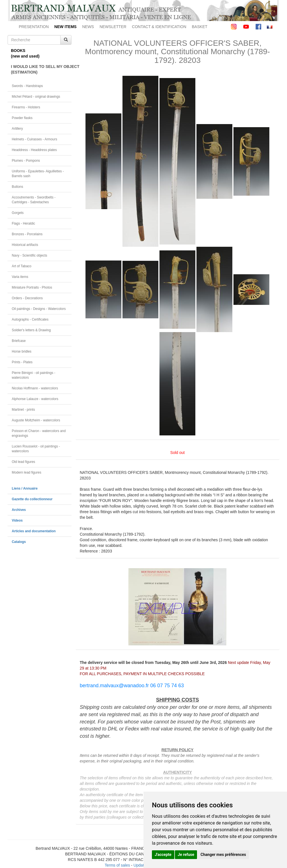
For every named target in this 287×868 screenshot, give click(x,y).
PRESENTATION (34, 27)
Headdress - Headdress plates (34, 150)
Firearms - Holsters (26, 107)
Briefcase (19, 341)
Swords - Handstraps (27, 86)
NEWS (88, 27)
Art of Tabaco (22, 266)
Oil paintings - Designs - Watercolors (39, 309)
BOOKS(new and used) (25, 53)
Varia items (20, 277)
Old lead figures (23, 462)
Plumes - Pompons (26, 161)
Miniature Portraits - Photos (32, 287)
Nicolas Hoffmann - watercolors (35, 388)
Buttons (17, 187)
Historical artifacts (25, 245)
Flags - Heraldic (23, 223)
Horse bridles (22, 351)
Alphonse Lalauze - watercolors (35, 399)
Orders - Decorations (27, 298)
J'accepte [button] (163, 855)
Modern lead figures (26, 472)
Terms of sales (117, 865)
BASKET (200, 27)
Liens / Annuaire (25, 488)
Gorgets (18, 213)
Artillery (17, 129)
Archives (19, 510)
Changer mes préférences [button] (223, 855)
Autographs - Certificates (30, 319)
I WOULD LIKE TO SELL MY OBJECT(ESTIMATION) (41, 69)
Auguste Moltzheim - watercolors (36, 420)
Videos (17, 520)
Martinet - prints (23, 410)
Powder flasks (22, 118)
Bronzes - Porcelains (27, 234)
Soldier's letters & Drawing (31, 330)
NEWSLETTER (113, 27)
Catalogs (19, 542)
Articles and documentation (34, 531)
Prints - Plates (22, 362)
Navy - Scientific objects (29, 255)
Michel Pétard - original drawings (36, 97)
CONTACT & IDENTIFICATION (159, 27)
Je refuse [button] (186, 855)
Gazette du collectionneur (32, 499)
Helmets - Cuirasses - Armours (34, 139)
